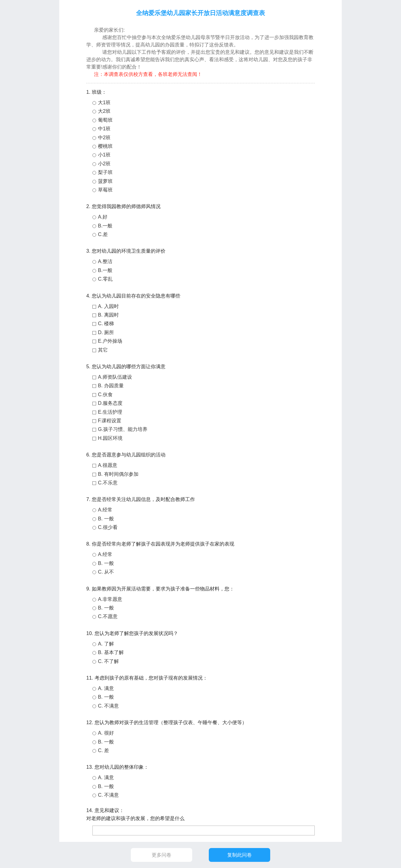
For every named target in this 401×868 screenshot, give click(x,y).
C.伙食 (105, 395)
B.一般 (105, 226)
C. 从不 (106, 572)
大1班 (104, 103)
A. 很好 (106, 733)
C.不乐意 (108, 483)
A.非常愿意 (110, 599)
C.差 (103, 234)
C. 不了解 (108, 661)
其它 (103, 350)
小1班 (104, 155)
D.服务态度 (110, 403)
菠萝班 (105, 181)
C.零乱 (105, 279)
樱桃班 (105, 146)
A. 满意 (106, 688)
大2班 (104, 111)
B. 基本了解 (111, 652)
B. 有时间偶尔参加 (118, 474)
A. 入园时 (108, 306)
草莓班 (105, 190)
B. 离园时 (108, 315)
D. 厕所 (106, 332)
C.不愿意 (108, 616)
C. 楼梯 (106, 324)
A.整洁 (105, 261)
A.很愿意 (108, 465)
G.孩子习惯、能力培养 (123, 429)
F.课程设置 (110, 421)
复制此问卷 (239, 855)
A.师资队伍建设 (115, 377)
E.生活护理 (110, 412)
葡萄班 (105, 120)
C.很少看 (108, 527)
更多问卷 (162, 855)
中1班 (104, 129)
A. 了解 (106, 644)
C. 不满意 (108, 706)
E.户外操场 (110, 341)
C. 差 (103, 750)
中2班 (104, 138)
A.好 (103, 217)
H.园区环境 (110, 438)
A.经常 (105, 510)
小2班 (104, 164)
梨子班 (105, 172)
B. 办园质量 (111, 386)
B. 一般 (106, 519)
